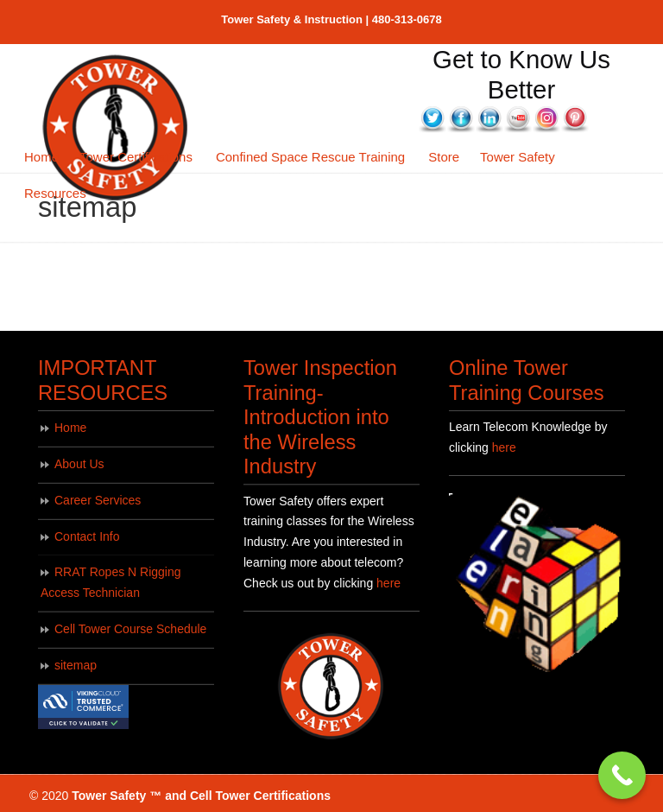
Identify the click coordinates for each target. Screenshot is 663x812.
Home (70, 428)
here (388, 583)
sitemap (76, 665)
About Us (79, 464)
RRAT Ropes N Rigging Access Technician (111, 582)
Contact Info (87, 536)
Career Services (98, 500)
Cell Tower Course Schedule (130, 629)
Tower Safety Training (117, 128)
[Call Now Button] (622, 775)
